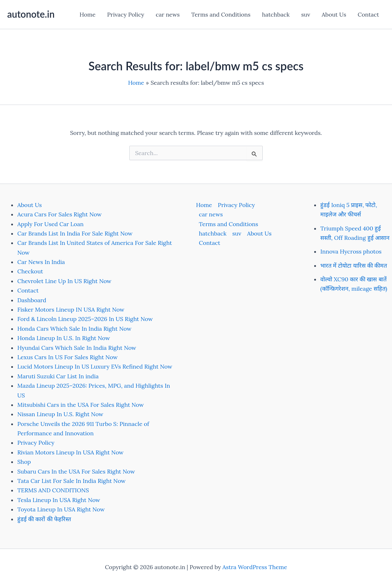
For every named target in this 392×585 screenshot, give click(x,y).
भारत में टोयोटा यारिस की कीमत (354, 265)
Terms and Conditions (221, 14)
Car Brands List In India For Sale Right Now (75, 233)
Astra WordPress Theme (255, 567)
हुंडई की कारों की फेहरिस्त (44, 519)
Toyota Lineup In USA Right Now (61, 509)
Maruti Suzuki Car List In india (58, 376)
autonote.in (31, 14)
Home (88, 14)
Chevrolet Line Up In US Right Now (64, 281)
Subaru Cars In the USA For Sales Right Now (76, 471)
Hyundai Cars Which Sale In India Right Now (77, 348)
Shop (24, 462)
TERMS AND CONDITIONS (53, 490)
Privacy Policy (126, 14)
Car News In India (41, 262)
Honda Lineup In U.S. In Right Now (64, 338)
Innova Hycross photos (351, 251)
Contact (368, 14)
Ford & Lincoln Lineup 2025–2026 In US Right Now (85, 319)
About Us (334, 14)
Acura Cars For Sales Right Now (59, 214)
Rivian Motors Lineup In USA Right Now (70, 452)
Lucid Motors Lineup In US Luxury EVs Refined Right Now (95, 366)
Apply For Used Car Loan (50, 224)
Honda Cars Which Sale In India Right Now (74, 329)
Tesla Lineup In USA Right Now (59, 500)
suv (306, 14)
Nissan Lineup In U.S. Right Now (60, 414)
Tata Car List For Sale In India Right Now (72, 481)
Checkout (30, 271)
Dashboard (32, 300)
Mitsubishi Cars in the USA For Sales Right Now (81, 405)
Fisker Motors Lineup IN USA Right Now (71, 309)
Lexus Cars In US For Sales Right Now (68, 357)
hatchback (276, 14)
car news (168, 14)
